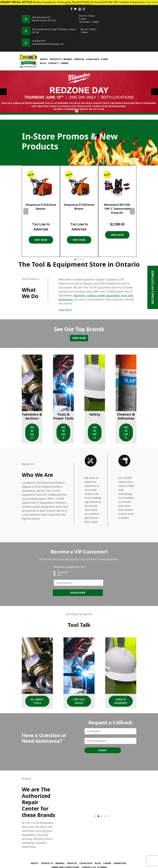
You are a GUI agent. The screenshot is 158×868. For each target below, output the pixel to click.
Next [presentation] (132, 211)
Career (64, 63)
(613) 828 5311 (39, 41)
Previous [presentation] (26, 211)
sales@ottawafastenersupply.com (48, 44)
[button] (75, 260)
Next (155, 92)
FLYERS (104, 59)
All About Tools (37, 701)
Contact (53, 63)
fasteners (79, 295)
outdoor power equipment (103, 295)
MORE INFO (32, 433)
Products (56, 59)
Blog (43, 63)
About (44, 59)
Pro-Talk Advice (79, 701)
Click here (152, 2)
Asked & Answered (121, 701)
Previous (3, 92)
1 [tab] (77, 111)
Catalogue (92, 59)
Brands (68, 59)
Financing (120, 863)
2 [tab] (82, 111)
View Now (79, 338)
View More (41, 240)
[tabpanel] (79, 92)
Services (79, 59)
